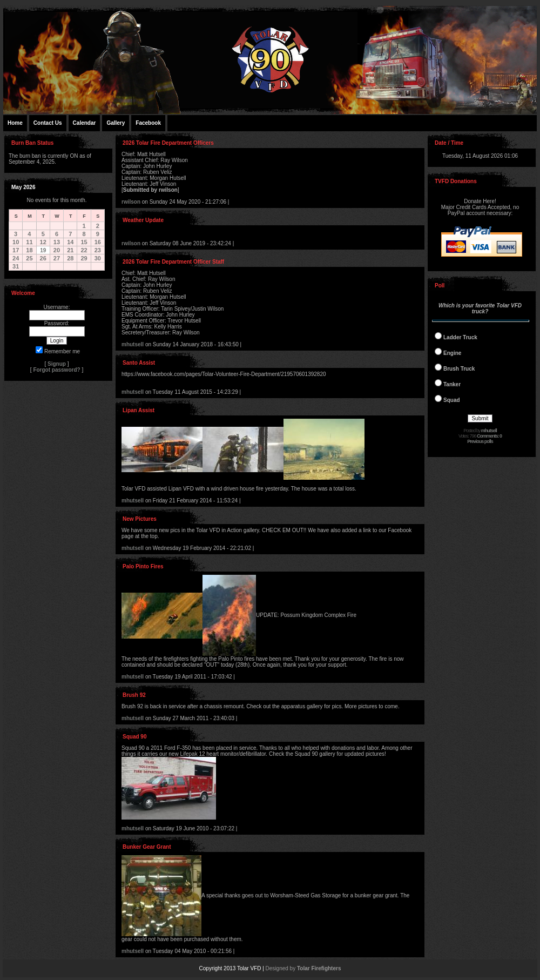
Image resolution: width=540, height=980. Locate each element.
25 (29, 258)
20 (57, 250)
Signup (57, 364)
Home (15, 123)
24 (16, 258)
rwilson (131, 202)
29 (84, 258)
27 (57, 258)
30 (98, 258)
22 (84, 250)
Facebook (148, 123)
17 (16, 250)
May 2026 (23, 187)
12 (43, 242)
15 (84, 242)
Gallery (116, 123)
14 (70, 242)
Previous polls (480, 441)
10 (16, 242)
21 (70, 250)
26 (43, 258)
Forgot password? (56, 370)
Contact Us (48, 123)
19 (43, 250)
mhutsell (133, 344)
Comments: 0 (489, 436)
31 (16, 266)
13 (57, 242)
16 (98, 242)
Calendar (85, 123)
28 (70, 258)
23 (98, 250)
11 (29, 242)
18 (29, 250)
